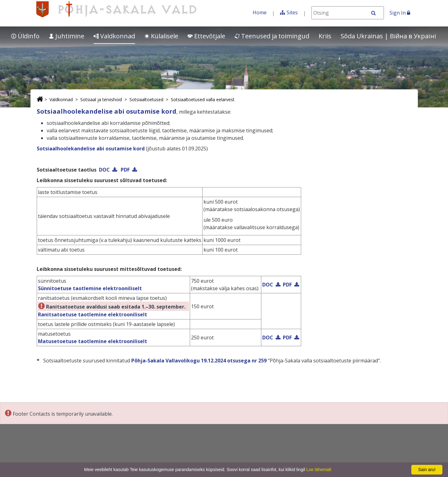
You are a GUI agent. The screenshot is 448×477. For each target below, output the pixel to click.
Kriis (325, 36)
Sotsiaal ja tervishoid (101, 99)
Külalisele (161, 36)
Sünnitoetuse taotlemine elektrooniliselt (90, 288)
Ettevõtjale (206, 36)
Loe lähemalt (319, 470)
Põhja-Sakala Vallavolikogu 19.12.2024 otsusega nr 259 (199, 361)
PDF (125, 170)
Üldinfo (25, 36)
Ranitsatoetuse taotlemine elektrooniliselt (93, 314)
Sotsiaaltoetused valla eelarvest (203, 99)
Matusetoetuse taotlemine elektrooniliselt (93, 341)
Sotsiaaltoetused (146, 99)
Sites (292, 12)
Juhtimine (67, 36)
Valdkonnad (114, 36)
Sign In (400, 13)
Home (260, 12)
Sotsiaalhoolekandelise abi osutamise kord (91, 149)
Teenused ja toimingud (272, 36)
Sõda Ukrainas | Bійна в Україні (388, 36)
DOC (104, 170)
